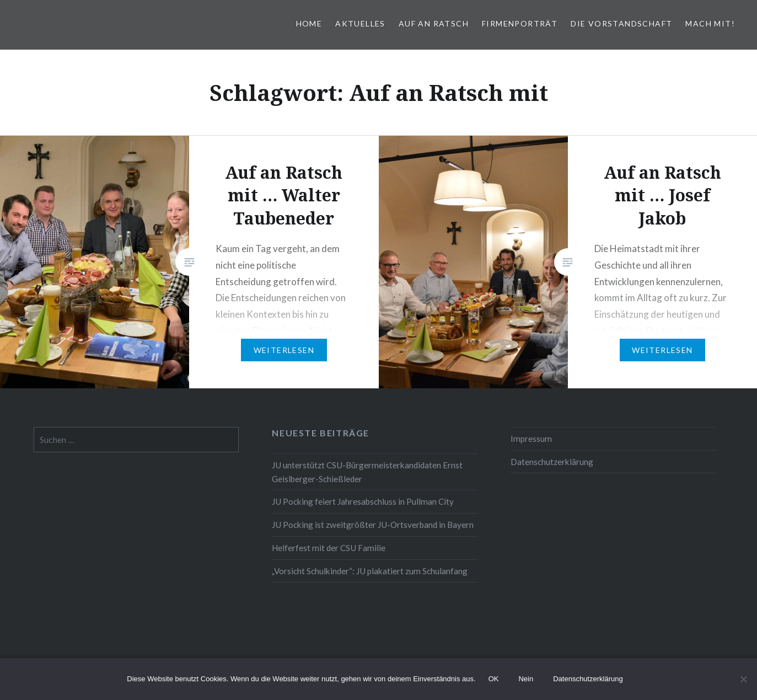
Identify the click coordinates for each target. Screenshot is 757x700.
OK (494, 679)
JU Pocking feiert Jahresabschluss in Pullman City (363, 501)
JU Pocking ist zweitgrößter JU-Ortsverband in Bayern (373, 525)
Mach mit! (710, 23)
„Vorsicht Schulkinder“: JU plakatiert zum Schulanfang (370, 571)
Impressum (531, 439)
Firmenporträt (520, 23)
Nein (526, 679)
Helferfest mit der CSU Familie (329, 548)
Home (309, 23)
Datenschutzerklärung (552, 462)
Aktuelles (360, 23)
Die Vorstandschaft (621, 23)
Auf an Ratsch (434, 23)
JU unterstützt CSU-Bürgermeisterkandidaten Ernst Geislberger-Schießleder (367, 472)
